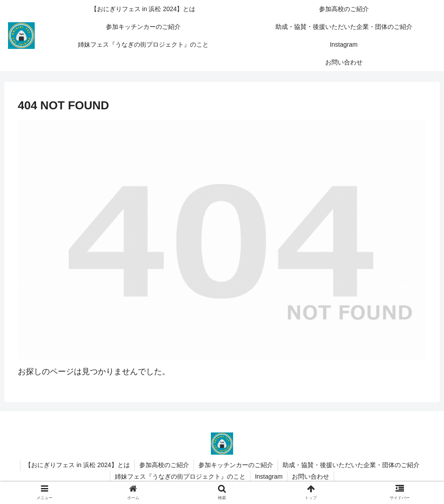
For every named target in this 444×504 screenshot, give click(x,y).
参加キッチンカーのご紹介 (236, 465)
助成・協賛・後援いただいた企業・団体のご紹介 (351, 465)
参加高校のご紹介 (164, 465)
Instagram (269, 476)
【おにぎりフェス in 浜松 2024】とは (77, 465)
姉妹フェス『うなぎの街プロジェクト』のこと (180, 476)
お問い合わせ (311, 476)
